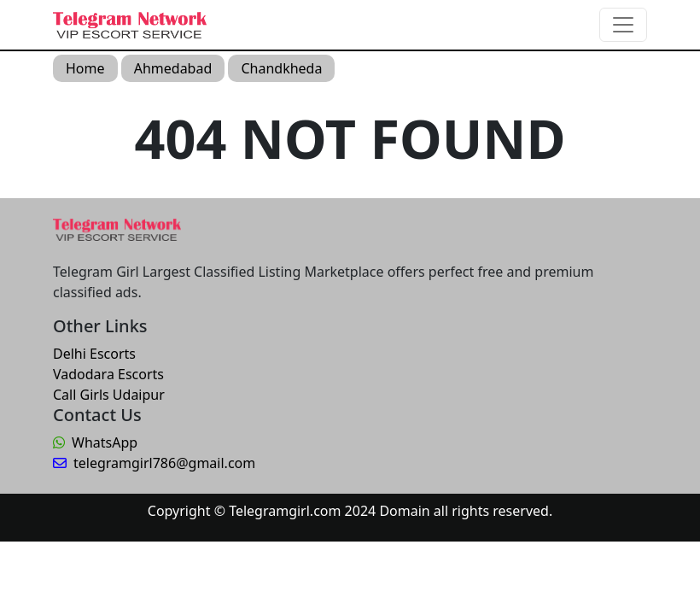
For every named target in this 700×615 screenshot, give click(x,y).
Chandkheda (281, 68)
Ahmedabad (173, 68)
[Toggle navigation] (623, 25)
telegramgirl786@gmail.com (154, 463)
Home (85, 68)
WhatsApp (95, 442)
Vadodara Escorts (108, 374)
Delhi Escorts (94, 354)
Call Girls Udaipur (109, 395)
